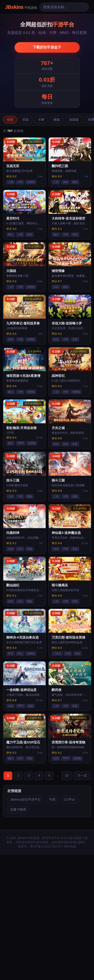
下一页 (82, 776)
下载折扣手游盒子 (47, 47)
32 (67, 775)
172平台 (69, 799)
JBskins (21, 7)
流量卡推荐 (18, 810)
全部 (10, 120)
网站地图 (70, 847)
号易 (52, 799)
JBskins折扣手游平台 (25, 799)
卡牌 (41, 120)
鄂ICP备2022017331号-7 (46, 847)
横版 (57, 120)
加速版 (74, 120)
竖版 (26, 120)
